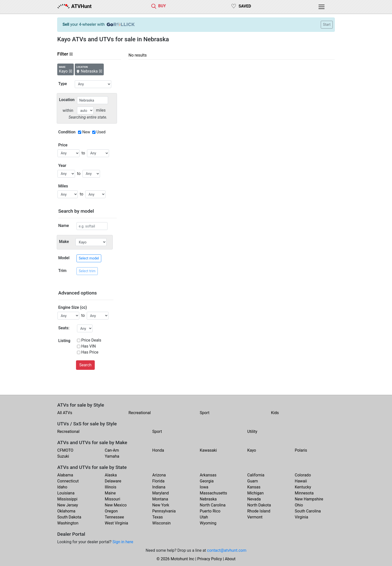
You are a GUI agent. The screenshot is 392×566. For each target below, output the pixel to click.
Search (85, 365)
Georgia (207, 481)
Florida (158, 481)
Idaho (62, 487)
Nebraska (208, 499)
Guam (252, 481)
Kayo (252, 450)
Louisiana (66, 493)
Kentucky (303, 487)
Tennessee (114, 517)
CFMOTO (65, 450)
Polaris (301, 450)
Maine (110, 493)
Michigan (255, 493)
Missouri (112, 499)
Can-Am (112, 450)
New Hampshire (309, 499)
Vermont (255, 517)
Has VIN (88, 346)
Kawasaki (208, 450)
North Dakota (259, 505)
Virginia (301, 517)
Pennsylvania (164, 511)
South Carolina (308, 511)
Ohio (299, 505)
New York (161, 505)
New (86, 132)
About (230, 559)
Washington (68, 523)
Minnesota (304, 493)
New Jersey (68, 505)
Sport (205, 413)
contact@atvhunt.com (227, 550)
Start (327, 25)
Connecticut (68, 481)
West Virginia (116, 523)
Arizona (159, 475)
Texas (157, 517)
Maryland (160, 493)
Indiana (159, 487)
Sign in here (123, 542)
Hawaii (301, 481)
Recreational (140, 413)
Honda (158, 450)
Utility (252, 432)
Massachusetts (213, 493)
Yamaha (112, 456)
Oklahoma (66, 511)
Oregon (111, 511)
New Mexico (116, 505)
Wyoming (208, 523)
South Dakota (69, 517)
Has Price (90, 352)
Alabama (65, 475)
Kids (275, 413)
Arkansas (208, 475)
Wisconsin (161, 523)
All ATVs (65, 413)
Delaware (113, 481)
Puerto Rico (210, 511)
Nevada (254, 499)
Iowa (204, 487)
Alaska (111, 475)
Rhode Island (259, 511)
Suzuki (63, 456)
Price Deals (91, 340)
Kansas (254, 487)
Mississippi (67, 499)
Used (101, 132)
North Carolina (213, 505)
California (256, 475)
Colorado (303, 475)
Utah (204, 517)
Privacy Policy (210, 559)
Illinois (110, 487)
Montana (160, 499)
